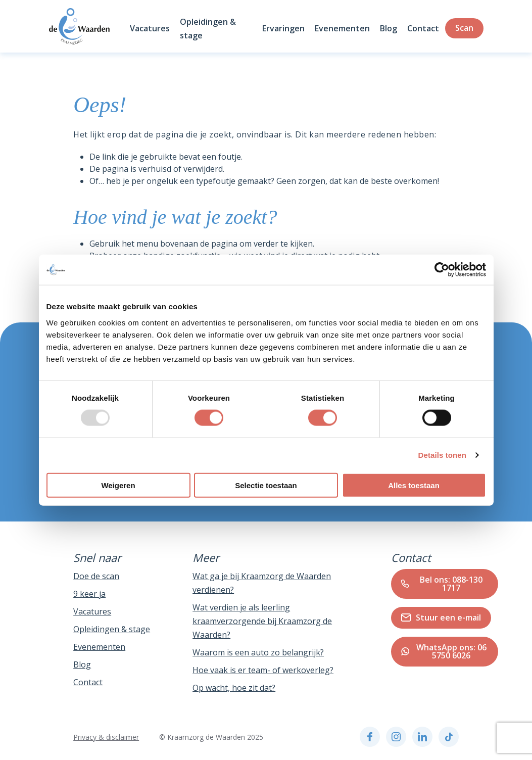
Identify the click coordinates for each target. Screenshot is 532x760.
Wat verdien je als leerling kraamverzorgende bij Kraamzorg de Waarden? (262, 621)
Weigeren (118, 485)
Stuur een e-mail (441, 617)
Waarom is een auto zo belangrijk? (258, 652)
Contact (423, 28)
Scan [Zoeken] (464, 28)
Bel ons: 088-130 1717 (442, 584)
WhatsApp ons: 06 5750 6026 (444, 651)
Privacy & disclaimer (106, 737)
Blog (389, 28)
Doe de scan (96, 576)
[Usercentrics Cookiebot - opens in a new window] (442, 270)
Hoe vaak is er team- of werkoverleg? (263, 670)
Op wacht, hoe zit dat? (234, 688)
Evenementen (342, 28)
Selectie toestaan (266, 485)
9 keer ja (89, 594)
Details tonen (442, 455)
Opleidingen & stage (112, 629)
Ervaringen (283, 28)
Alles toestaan (414, 485)
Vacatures (150, 28)
